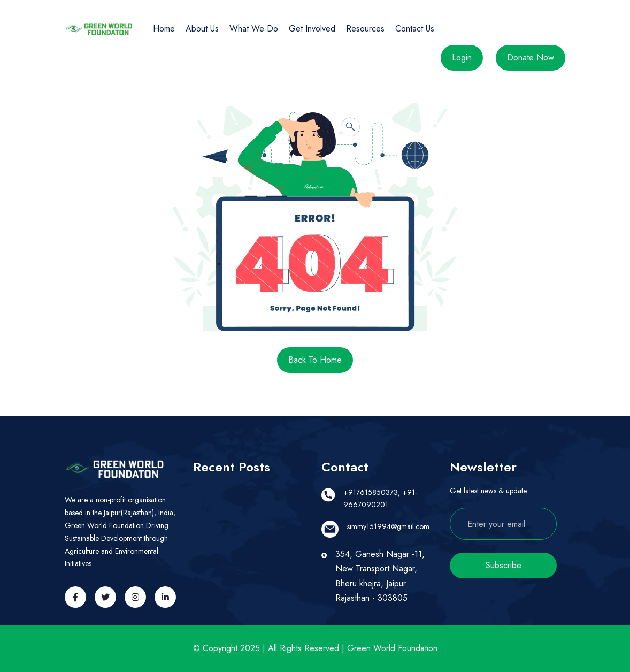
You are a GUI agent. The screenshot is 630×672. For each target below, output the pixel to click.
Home (164, 29)
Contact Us (415, 29)
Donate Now (531, 58)
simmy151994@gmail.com (388, 526)
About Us (202, 29)
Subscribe (504, 565)
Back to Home (315, 360)
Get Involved (312, 29)
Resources (365, 29)
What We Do (254, 29)
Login (462, 58)
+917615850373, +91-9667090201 (380, 499)
